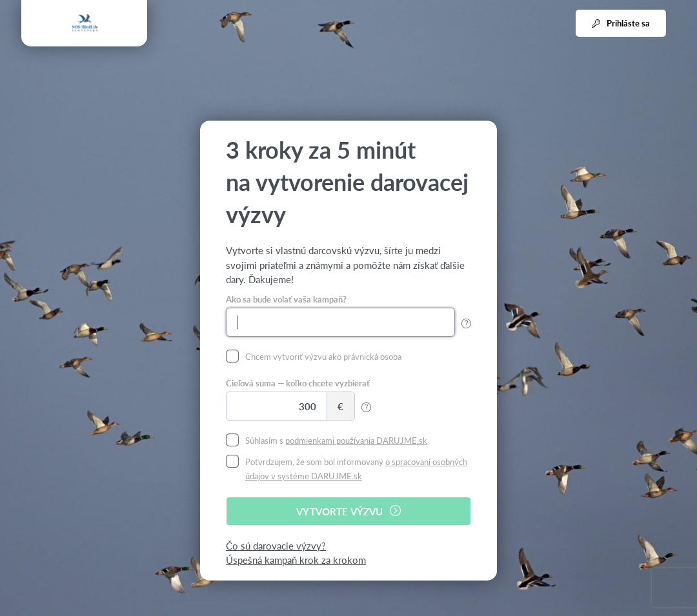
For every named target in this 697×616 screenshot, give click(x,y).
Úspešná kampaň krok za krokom (296, 560)
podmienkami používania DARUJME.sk (356, 440)
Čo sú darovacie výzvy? (276, 545)
